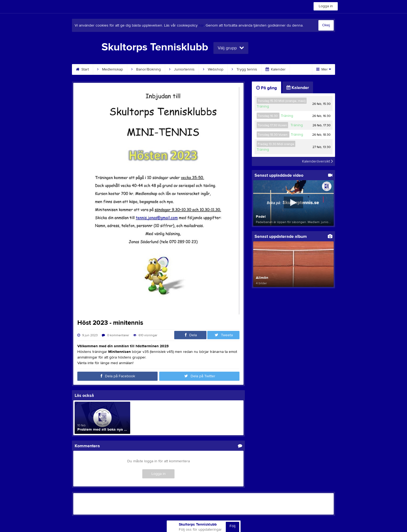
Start (82, 69)
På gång (266, 88)
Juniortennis (182, 69)
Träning (263, 106)
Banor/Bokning (146, 69)
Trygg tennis (244, 69)
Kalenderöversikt (317, 161)
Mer (324, 69)
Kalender (276, 69)
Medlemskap (110, 69)
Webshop (213, 69)
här (201, 25)
